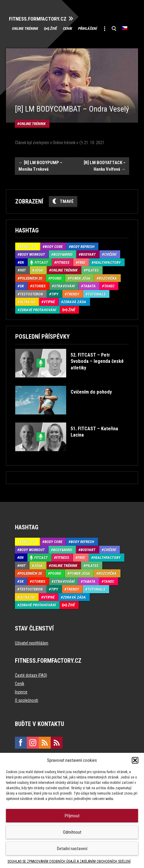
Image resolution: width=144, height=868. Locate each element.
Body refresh (83, 247)
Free (82, 262)
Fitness (63, 262)
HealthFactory (107, 262)
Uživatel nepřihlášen (32, 643)
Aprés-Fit (28, 247)
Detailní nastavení (72, 849)
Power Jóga (80, 278)
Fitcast (41, 262)
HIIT (23, 270)
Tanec (109, 286)
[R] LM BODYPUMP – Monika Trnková (40, 166)
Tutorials (97, 294)
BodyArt (88, 254)
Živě (54, 28)
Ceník (68, 28)
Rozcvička (108, 278)
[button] (135, 760)
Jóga (39, 270)
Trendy (73, 294)
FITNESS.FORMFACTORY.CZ (38, 19)
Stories (39, 286)
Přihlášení (88, 28)
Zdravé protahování (38, 310)
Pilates (92, 270)
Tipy (55, 294)
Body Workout (32, 254)
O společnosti (27, 700)
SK (22, 286)
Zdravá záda (75, 302)
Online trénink (25, 28)
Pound (56, 278)
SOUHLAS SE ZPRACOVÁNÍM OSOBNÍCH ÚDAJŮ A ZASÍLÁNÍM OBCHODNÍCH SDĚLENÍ (69, 861)
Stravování (64, 286)
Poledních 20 (31, 278)
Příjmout (72, 816)
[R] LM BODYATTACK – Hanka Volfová (105, 166)
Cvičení (110, 254)
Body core (54, 247)
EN (22, 262)
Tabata (89, 286)
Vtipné (49, 302)
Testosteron (31, 294)
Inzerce (21, 692)
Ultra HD (27, 302)
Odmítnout (72, 832)
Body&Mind (63, 254)
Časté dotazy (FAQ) (31, 675)
